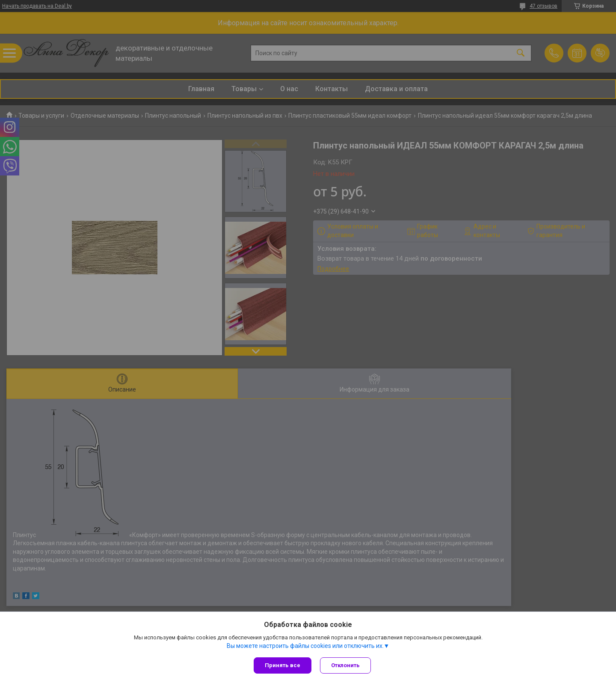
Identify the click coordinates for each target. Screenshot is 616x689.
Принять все (283, 665)
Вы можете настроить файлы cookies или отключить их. (305, 646)
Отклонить (345, 665)
